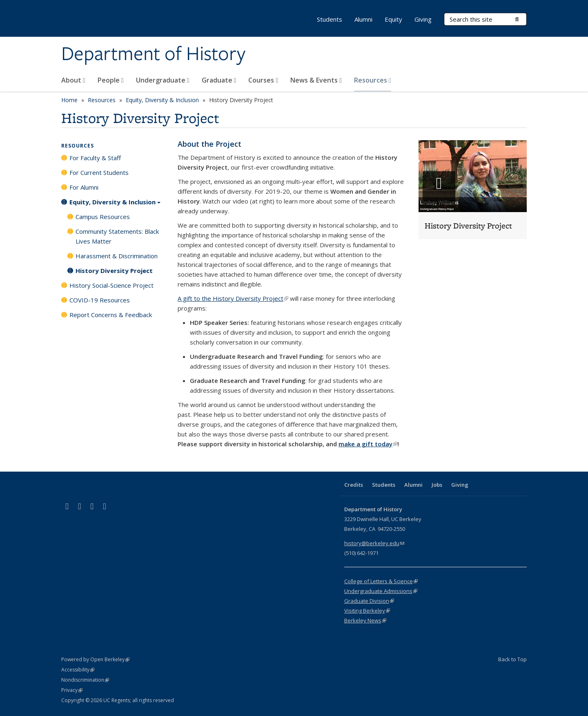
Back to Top (512, 659)
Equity (393, 19)
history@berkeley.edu (374, 543)
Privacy (72, 690)
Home (69, 100)
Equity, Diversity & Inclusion (162, 100)
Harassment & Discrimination (117, 256)
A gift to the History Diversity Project (233, 298)
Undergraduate (163, 80)
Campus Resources (103, 217)
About (73, 80)
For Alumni (84, 187)
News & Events (316, 80)
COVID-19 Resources (100, 300)
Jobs (437, 485)
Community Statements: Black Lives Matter (117, 236)
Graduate (219, 80)
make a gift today (368, 444)
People (111, 80)
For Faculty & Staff (95, 158)
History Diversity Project (114, 271)
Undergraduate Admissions (381, 591)
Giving (423, 19)
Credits (354, 485)
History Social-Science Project (111, 285)
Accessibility (78, 670)
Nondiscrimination (85, 680)
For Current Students (99, 172)
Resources (373, 80)
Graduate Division (369, 601)
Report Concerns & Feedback (111, 315)
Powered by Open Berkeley (95, 659)
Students (330, 19)
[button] (473, 190)
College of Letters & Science (381, 581)
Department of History (153, 54)
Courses (263, 80)
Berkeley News (365, 620)
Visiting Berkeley (367, 611)
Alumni (363, 19)
